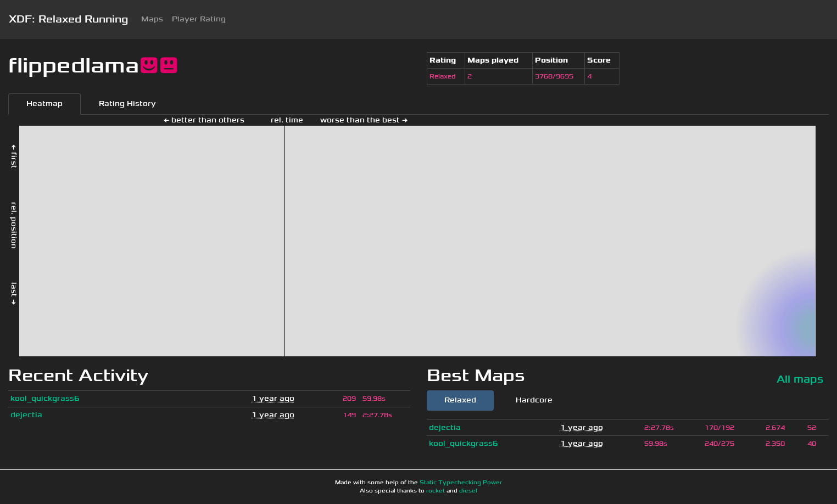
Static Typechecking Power (461, 483)
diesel (468, 491)
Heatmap (44, 103)
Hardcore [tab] (534, 400)
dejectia (26, 415)
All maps (800, 379)
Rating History (127, 103)
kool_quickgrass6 (45, 398)
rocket (436, 491)
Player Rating (199, 19)
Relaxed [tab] (460, 400)
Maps (152, 19)
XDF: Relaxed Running (68, 19)
